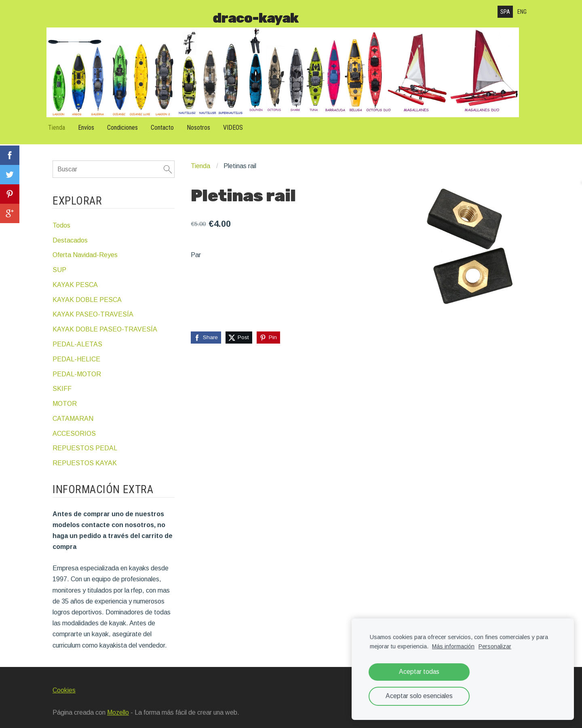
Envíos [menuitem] (92, 123)
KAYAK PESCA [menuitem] (75, 279)
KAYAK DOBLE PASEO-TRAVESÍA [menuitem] (105, 323)
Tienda (200, 160)
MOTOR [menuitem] (65, 398)
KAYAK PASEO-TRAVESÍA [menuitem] (93, 308)
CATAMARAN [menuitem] (73, 413)
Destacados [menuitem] (70, 234)
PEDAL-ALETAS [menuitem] (77, 338)
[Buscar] (114, 163)
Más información (453, 646)
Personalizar (495, 646)
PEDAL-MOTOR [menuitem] (77, 368)
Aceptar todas (419, 672)
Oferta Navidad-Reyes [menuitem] (85, 249)
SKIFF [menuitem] (62, 383)
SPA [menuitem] (505, 12)
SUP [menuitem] (59, 264)
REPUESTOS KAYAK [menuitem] (85, 457)
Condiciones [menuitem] (129, 123)
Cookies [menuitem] (64, 684)
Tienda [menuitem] (63, 123)
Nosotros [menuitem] (205, 123)
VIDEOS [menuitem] (239, 123)
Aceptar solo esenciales (419, 696)
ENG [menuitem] (522, 12)
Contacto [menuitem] (168, 123)
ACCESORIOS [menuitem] (74, 427)
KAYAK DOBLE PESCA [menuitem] (87, 294)
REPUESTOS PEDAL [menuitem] (85, 442)
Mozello (118, 706)
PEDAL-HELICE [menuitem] (76, 353)
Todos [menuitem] (61, 219)
